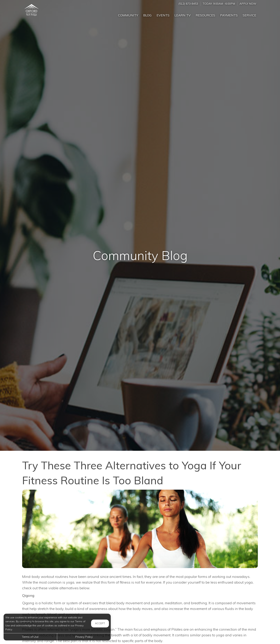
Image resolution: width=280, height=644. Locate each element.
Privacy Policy (84, 637)
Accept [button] (100, 623)
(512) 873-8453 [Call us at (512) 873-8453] (188, 4)
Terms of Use (30, 637)
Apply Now (248, 4)
